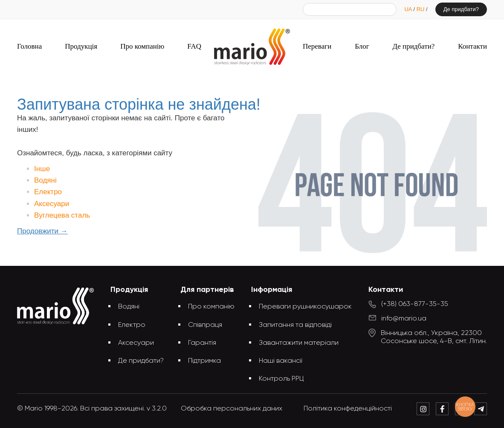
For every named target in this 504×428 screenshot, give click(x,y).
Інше (42, 169)
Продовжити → (42, 231)
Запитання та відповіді (295, 325)
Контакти (472, 46)
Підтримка (204, 361)
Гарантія (202, 343)
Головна (29, 46)
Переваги (317, 46)
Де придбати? (461, 9)
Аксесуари (52, 204)
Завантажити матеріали (299, 343)
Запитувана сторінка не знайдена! (266, 80)
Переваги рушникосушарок (305, 307)
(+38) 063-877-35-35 (415, 304)
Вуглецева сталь (62, 215)
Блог (362, 46)
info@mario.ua (404, 319)
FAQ (194, 46)
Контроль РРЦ (281, 379)
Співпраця (205, 325)
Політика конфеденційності (348, 409)
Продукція (81, 46)
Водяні (45, 180)
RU (421, 9)
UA (409, 9)
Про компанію (142, 46)
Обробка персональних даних (232, 409)
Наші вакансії (281, 361)
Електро (48, 192)
